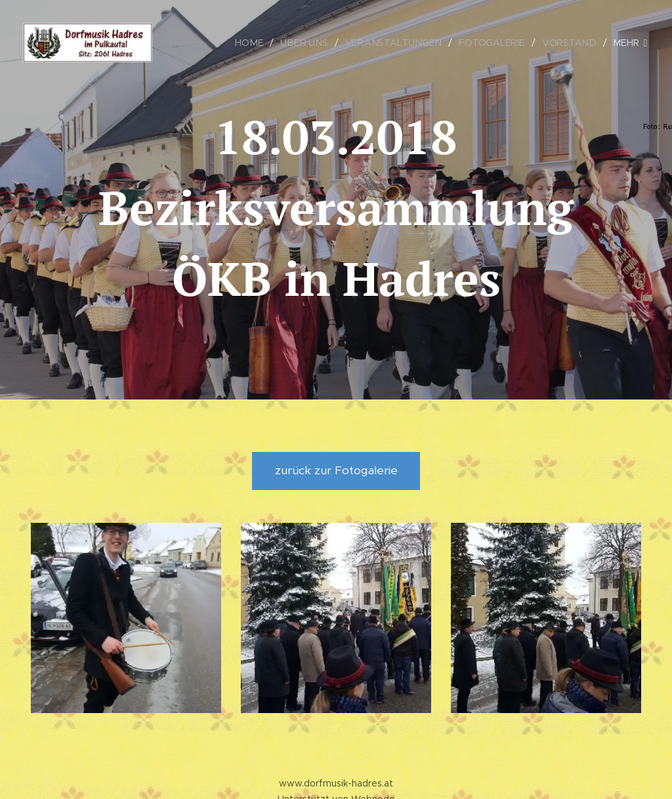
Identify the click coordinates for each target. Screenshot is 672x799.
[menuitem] (256, 43)
